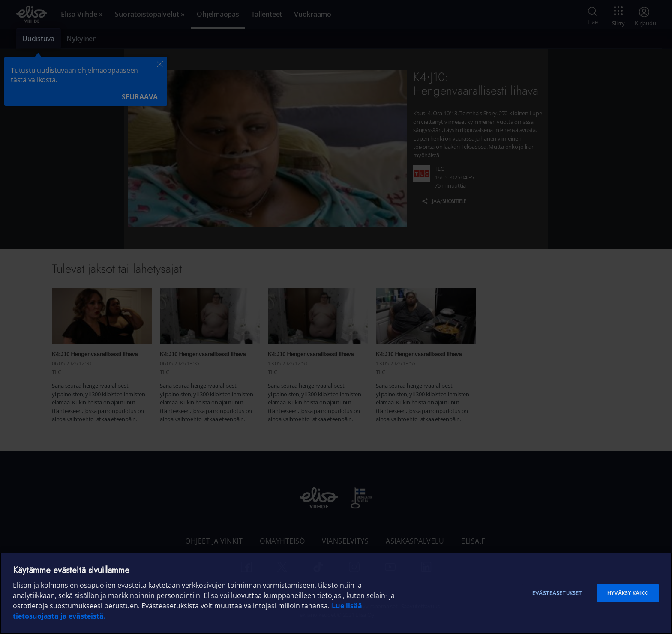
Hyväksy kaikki (628, 593)
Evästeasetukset (557, 593)
